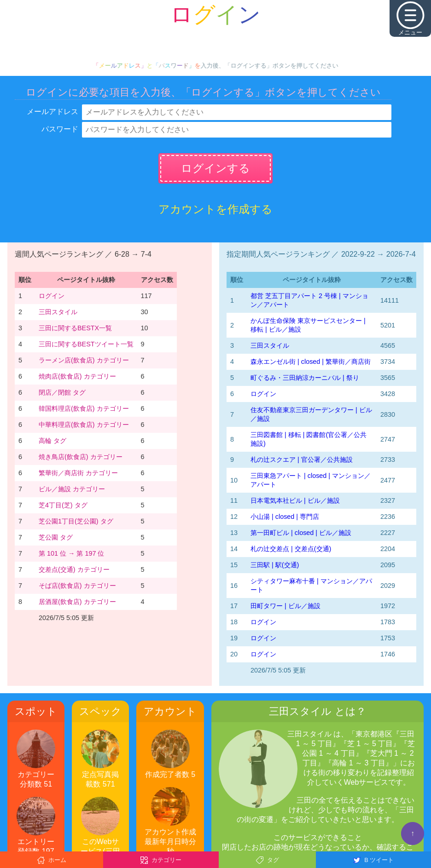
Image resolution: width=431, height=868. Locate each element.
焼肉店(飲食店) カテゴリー (77, 376)
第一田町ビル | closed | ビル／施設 (301, 533)
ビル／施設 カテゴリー (72, 489)
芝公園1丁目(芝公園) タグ (76, 521)
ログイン (52, 296)
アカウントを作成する (215, 209)
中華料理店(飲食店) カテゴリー (84, 425)
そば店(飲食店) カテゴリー (77, 586)
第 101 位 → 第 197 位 (71, 553)
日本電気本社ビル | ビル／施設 (295, 500)
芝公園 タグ (56, 537)
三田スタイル (58, 312)
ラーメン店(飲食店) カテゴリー (84, 360)
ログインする (215, 168)
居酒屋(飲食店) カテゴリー (77, 602)
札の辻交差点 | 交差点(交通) (291, 549)
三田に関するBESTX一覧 (75, 328)
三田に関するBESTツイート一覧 (86, 344)
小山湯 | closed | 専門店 (285, 517)
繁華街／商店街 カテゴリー (78, 473)
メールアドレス (52, 112)
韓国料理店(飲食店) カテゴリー (84, 408)
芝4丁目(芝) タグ (63, 505)
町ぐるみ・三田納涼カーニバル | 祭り (305, 378)
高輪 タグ (52, 441)
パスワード (60, 129)
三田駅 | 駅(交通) (275, 565)
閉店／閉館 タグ (62, 392)
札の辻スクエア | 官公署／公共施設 (302, 460)
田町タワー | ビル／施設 (285, 606)
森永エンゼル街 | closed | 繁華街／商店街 (311, 362)
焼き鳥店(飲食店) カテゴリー (81, 457)
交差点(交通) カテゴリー (74, 569)
